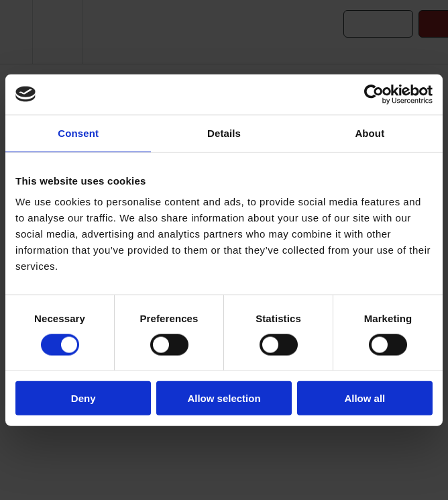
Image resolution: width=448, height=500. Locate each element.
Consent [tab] (78, 133)
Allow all (365, 398)
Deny (83, 398)
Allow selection (224, 398)
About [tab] (370, 133)
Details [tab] (224, 133)
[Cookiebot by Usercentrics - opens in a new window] (374, 94)
